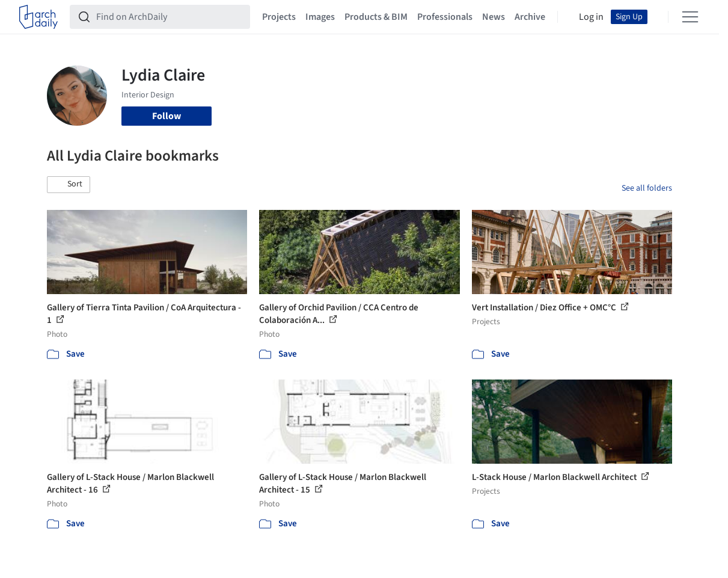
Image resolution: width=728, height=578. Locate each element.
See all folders (647, 188)
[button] (69, 185)
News (494, 17)
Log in (591, 17)
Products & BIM (376, 17)
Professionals (445, 17)
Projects (279, 17)
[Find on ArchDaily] (170, 17)
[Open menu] (690, 17)
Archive (530, 17)
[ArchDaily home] (38, 17)
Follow (167, 116)
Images (320, 17)
